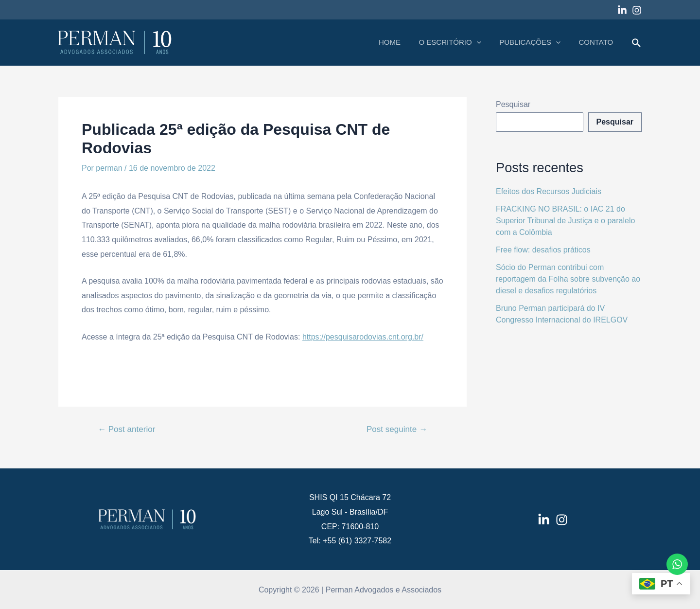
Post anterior (126, 429)
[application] (485, 42)
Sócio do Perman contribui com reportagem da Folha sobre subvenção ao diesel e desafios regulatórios (568, 279)
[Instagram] (637, 10)
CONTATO (598, 42)
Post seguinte (397, 429)
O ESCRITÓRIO (459, 42)
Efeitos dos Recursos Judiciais (549, 191)
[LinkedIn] (544, 520)
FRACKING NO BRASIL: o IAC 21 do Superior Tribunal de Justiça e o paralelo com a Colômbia (565, 221)
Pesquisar (513, 104)
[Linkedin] (622, 10)
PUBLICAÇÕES (535, 42)
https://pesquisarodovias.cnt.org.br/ (363, 337)
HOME (402, 42)
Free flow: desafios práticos (543, 250)
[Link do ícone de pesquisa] (637, 43)
